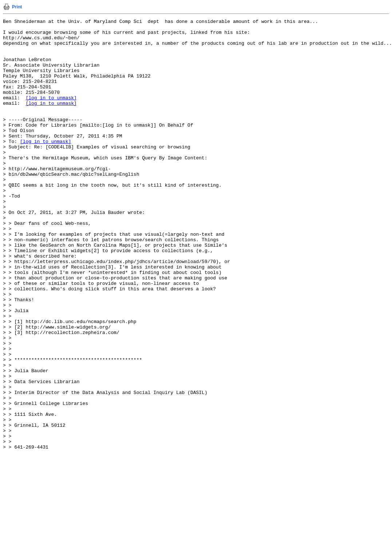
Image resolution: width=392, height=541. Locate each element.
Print (17, 7)
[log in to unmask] (51, 114)
